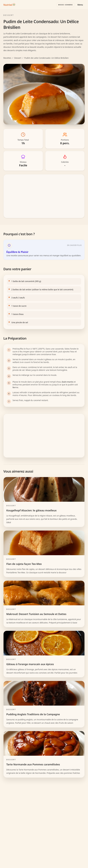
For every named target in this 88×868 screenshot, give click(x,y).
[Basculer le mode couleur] (66, 5)
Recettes (7, 58)
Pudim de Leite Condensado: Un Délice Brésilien (47, 58)
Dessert (18, 58)
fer (14, 387)
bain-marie (68, 382)
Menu (80, 5)
